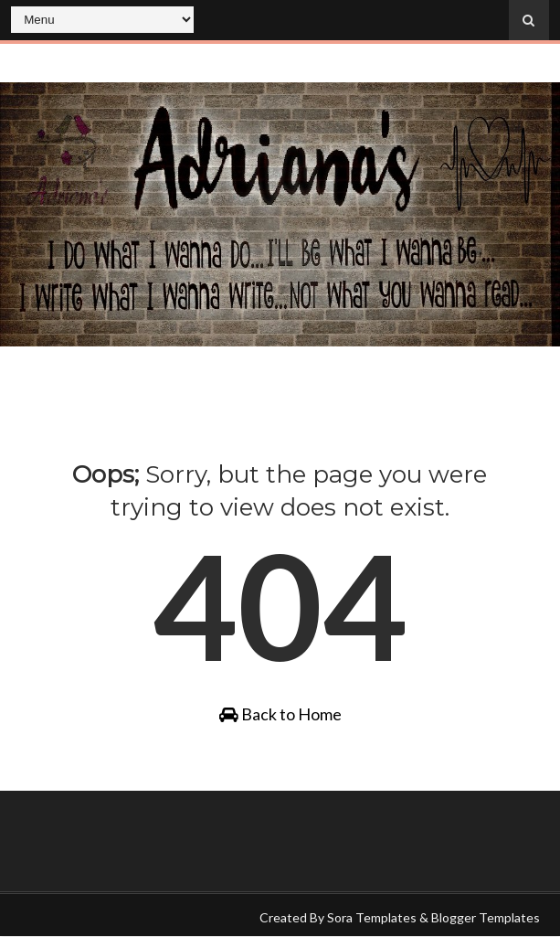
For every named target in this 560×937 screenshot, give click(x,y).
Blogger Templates (486, 917)
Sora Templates (372, 917)
